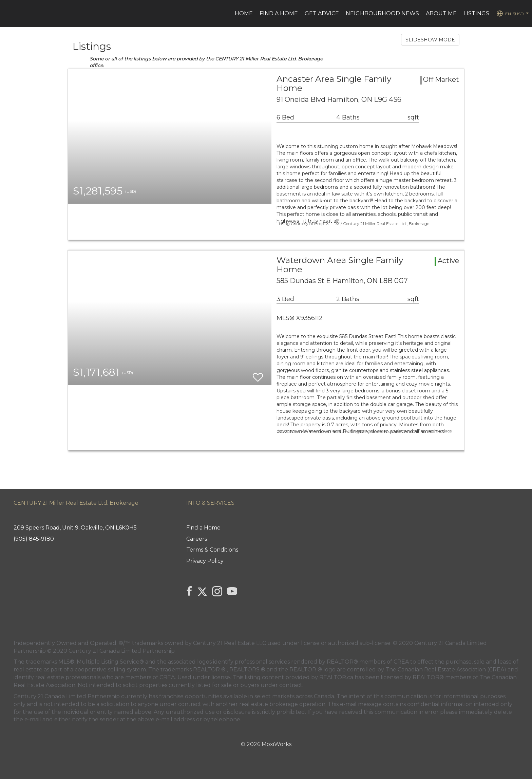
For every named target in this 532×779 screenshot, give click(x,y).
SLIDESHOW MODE (430, 40)
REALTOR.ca (336, 677)
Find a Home (279, 13)
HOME (244, 13)
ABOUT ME (441, 13)
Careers (197, 539)
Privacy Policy (205, 561)
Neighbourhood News (382, 13)
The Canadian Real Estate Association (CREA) (446, 670)
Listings (476, 13)
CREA (401, 662)
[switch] (258, 374)
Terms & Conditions (212, 550)
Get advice (322, 13)
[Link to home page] (9, 14)
